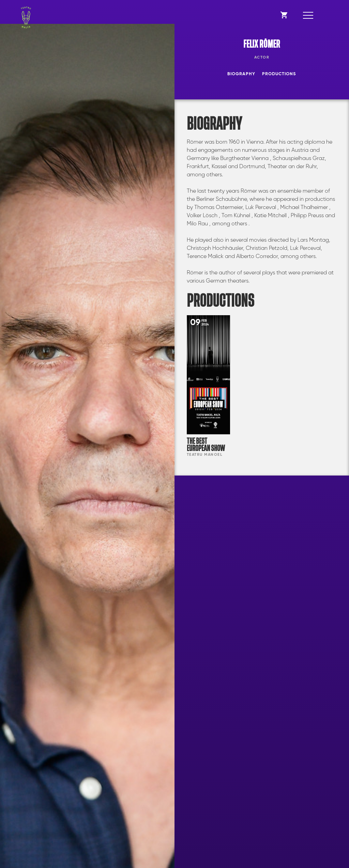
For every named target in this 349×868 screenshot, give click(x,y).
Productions (279, 74)
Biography (241, 74)
